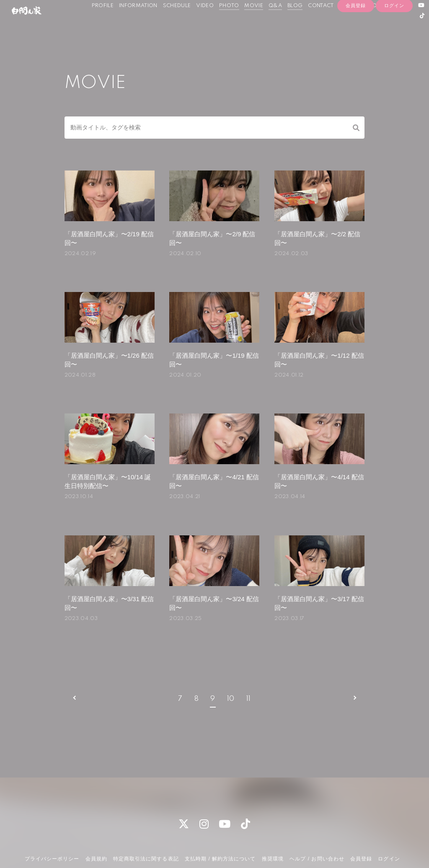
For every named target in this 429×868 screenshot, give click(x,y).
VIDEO (205, 25)
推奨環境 (273, 824)
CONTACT (321, 25)
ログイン (394, 49)
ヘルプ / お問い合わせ (317, 824)
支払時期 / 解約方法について (220, 824)
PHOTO (229, 25)
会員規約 (96, 824)
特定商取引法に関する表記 (146, 824)
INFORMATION (138, 25)
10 (231, 664)
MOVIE (254, 25)
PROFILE (102, 25)
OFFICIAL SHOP (359, 25)
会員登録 (356, 49)
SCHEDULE (177, 25)
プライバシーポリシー (52, 824)
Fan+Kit (228, 846)
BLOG (295, 25)
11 (249, 664)
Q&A (275, 25)
